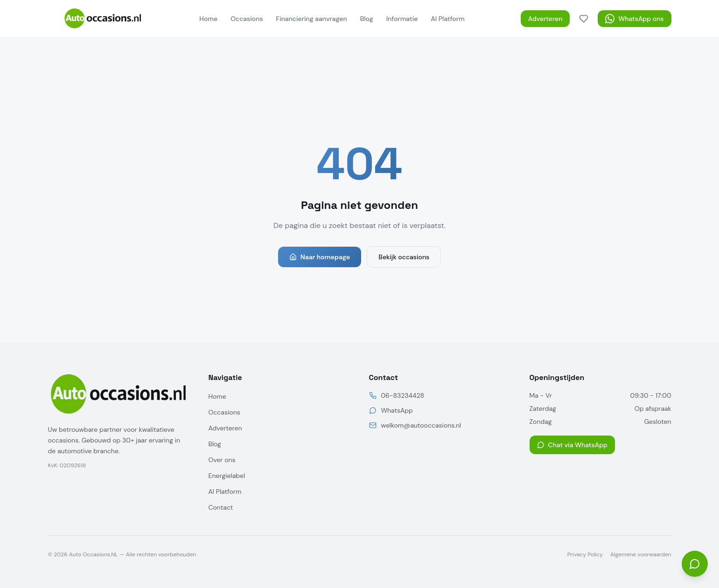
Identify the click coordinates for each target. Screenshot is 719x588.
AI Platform (447, 19)
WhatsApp (397, 410)
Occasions (247, 19)
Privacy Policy (585, 554)
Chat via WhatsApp (572, 445)
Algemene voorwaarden (641, 554)
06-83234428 (403, 395)
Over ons (222, 460)
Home (208, 19)
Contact (221, 507)
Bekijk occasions (404, 257)
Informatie (402, 19)
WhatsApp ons (634, 19)
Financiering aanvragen (312, 19)
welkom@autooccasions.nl (421, 425)
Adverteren (545, 19)
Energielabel (227, 476)
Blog (367, 19)
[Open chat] (695, 564)
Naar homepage (320, 257)
